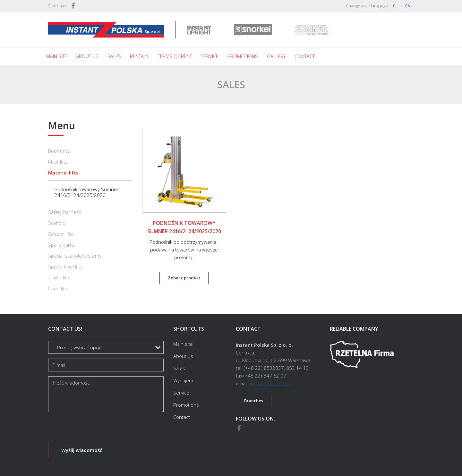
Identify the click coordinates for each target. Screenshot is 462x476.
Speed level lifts (65, 267)
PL (395, 6)
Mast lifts (58, 162)
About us (87, 56)
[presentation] (97, 429)
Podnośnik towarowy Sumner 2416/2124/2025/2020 (87, 192)
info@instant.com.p (271, 383)
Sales (114, 56)
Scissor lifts (61, 234)
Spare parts (61, 245)
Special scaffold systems (75, 256)
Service (210, 56)
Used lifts (58, 288)
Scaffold (57, 223)
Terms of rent (175, 56)
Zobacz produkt (184, 278)
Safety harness (65, 212)
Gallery (276, 56)
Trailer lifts (59, 277)
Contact (305, 56)
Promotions (243, 56)
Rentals (139, 56)
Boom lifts (59, 151)
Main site (57, 56)
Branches (254, 401)
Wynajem (183, 380)
